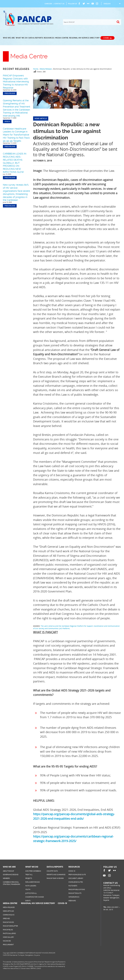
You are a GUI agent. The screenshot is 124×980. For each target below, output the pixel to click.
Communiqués (9, 915)
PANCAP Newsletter (10, 926)
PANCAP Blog (8, 930)
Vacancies (7, 941)
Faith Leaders (31, 886)
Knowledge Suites (76, 882)
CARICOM (48, 4)
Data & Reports (36, 38)
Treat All (29, 875)
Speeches (6, 918)
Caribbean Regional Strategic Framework (12, 883)
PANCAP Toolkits (75, 893)
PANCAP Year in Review (55, 878)
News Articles (8, 911)
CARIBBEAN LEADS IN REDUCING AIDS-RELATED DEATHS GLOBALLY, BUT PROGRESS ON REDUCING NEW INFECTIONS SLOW (15, 163)
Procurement (8, 945)
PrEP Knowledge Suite (77, 875)
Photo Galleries (9, 933)
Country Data (52, 871)
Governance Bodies (11, 875)
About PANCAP (8, 871)
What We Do (22, 38)
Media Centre (62, 38)
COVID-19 (107, 38)
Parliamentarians (33, 882)
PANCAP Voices (8, 922)
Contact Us (59, 4)
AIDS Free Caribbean (33, 871)
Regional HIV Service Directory (84, 38)
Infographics (74, 897)
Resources (49, 38)
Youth (28, 889)
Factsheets (73, 886)
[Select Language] (112, 4)
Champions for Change (35, 897)
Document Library (76, 878)
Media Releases (9, 907)
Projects (29, 878)
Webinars (72, 901)
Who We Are (9, 38)
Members (6, 878)
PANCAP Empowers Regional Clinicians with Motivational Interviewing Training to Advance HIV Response (16, 82)
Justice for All (31, 893)
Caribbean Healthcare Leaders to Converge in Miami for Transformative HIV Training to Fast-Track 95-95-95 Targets (16, 135)
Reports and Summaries (56, 875)
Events (28, 901)
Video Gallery (8, 937)
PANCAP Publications (77, 889)
